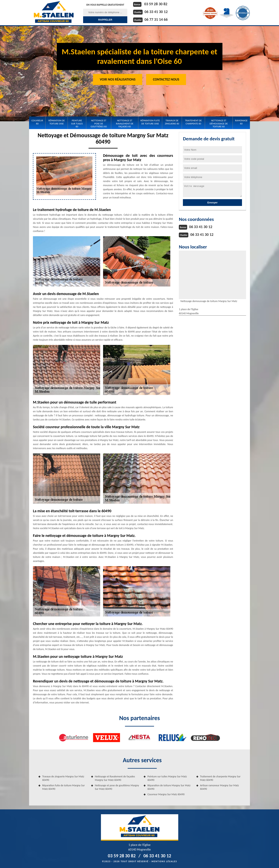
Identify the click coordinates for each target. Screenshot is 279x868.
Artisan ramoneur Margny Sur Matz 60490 (220, 787)
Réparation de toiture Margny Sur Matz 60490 (169, 787)
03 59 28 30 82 (156, 4)
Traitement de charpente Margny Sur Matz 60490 (220, 778)
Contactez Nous (166, 79)
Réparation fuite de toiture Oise (150, 122)
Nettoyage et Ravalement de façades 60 (125, 123)
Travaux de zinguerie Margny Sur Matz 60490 (63, 778)
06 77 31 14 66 (156, 19)
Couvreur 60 (37, 122)
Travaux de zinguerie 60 (172, 122)
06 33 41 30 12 (156, 12)
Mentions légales (164, 861)
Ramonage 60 (241, 122)
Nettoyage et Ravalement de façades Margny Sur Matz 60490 (115, 778)
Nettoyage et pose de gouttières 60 (99, 123)
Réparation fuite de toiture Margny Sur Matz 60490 (64, 787)
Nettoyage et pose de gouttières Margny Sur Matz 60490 (117, 787)
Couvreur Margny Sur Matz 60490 (166, 794)
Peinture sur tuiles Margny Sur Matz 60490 (167, 778)
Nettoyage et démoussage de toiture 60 (219, 123)
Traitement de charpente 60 (193, 122)
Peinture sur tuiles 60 (77, 123)
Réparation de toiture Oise (57, 122)
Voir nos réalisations (118, 79)
